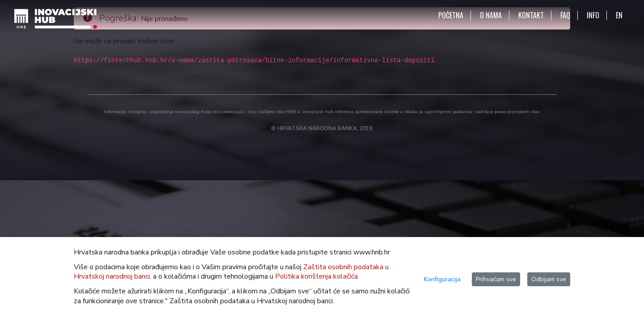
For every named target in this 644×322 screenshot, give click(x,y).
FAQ (565, 15)
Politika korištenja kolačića (316, 276)
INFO (593, 15)
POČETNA (451, 15)
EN (619, 15)
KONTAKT (531, 15)
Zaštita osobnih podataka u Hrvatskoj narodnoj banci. (252, 301)
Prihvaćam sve (496, 279)
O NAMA (491, 15)
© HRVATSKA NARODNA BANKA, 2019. (322, 128)
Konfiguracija (442, 279)
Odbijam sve (549, 279)
